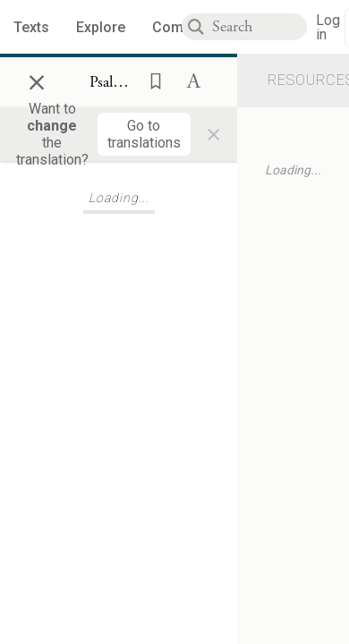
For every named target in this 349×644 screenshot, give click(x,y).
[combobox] (260, 27)
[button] (150, 80)
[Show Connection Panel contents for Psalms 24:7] (113, 82)
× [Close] (37, 80)
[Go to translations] (144, 134)
